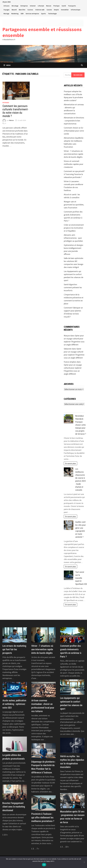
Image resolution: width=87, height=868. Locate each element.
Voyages (7, 10)
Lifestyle (41, 6)
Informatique (76, 10)
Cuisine (49, 10)
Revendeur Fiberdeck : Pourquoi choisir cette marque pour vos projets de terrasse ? (81, 425)
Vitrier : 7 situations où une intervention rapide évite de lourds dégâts (73, 154)
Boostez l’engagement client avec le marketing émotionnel (14, 807)
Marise (11, 120)
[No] (84, 862)
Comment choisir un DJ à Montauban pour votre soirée (74, 131)
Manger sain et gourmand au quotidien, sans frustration (74, 205)
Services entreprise (32, 14)
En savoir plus (70, 463)
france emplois (70, 362)
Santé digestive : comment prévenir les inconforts (73, 287)
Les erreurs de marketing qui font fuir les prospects (14, 649)
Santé (64, 6)
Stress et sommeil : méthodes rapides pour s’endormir (74, 164)
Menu (7, 65)
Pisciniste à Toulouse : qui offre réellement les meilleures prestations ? (43, 818)
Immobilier (65, 10)
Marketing (15, 14)
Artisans (7, 6)
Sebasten (68, 349)
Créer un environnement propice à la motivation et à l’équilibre (74, 228)
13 (66, 847)
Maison (49, 6)
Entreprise (24, 6)
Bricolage (15, 6)
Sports (43, 14)
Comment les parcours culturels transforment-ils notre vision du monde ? (15, 111)
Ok (44, 865)
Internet (33, 6)
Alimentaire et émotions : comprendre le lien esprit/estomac (74, 121)
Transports (72, 6)
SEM (22, 14)
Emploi (56, 10)
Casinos (30, 10)
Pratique (56, 6)
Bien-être (22, 10)
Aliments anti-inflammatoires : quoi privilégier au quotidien (73, 238)
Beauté (14, 10)
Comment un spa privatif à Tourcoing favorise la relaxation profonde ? (74, 174)
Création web (40, 10)
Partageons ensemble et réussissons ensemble (42, 32)
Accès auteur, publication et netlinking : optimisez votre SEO (14, 704)
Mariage (6, 14)
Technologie (52, 14)
